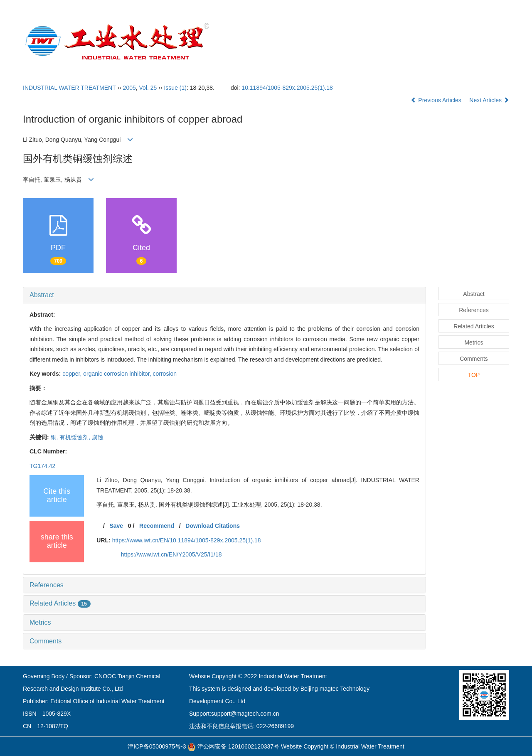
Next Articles (489, 100)
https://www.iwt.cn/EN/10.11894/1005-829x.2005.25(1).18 (187, 540)
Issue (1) (175, 88)
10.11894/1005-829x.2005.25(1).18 (287, 88)
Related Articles (60, 603)
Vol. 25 (148, 88)
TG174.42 (42, 466)
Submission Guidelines (386, 42)
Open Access (452, 42)
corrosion (165, 374)
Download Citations (213, 526)
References (47, 585)
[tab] (224, 295)
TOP (474, 375)
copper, (73, 374)
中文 (488, 42)
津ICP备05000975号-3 (157, 746)
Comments (46, 641)
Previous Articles (437, 100)
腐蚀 (98, 437)
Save (116, 526)
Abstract (42, 295)
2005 (129, 88)
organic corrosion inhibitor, (118, 374)
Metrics (40, 622)
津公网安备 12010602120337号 (233, 746)
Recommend (157, 526)
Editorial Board (317, 42)
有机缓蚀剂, (76, 437)
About (272, 42)
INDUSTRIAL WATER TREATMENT (69, 88)
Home (243, 42)
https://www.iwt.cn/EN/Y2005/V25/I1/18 (171, 554)
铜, (55, 437)
